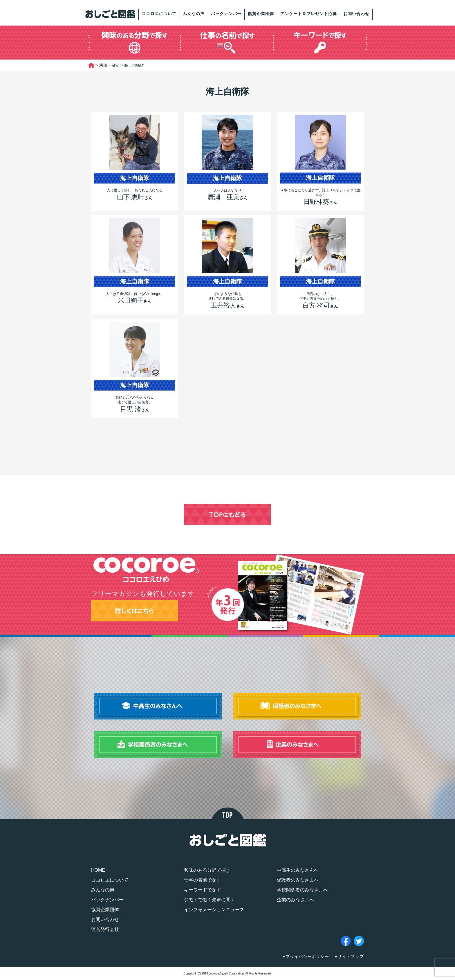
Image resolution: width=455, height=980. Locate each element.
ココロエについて (159, 14)
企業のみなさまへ (295, 900)
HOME (98, 870)
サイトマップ (351, 956)
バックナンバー (226, 14)
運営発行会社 (105, 929)
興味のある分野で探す (207, 870)
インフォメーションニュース (214, 910)
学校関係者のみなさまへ (302, 890)
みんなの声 (194, 14)
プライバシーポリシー (307, 956)
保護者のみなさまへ (298, 880)
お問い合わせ (356, 14)
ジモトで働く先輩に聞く (210, 900)
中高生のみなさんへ (298, 870)
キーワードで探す (203, 890)
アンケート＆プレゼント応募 (309, 14)
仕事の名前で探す (203, 880)
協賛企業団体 (261, 14)
